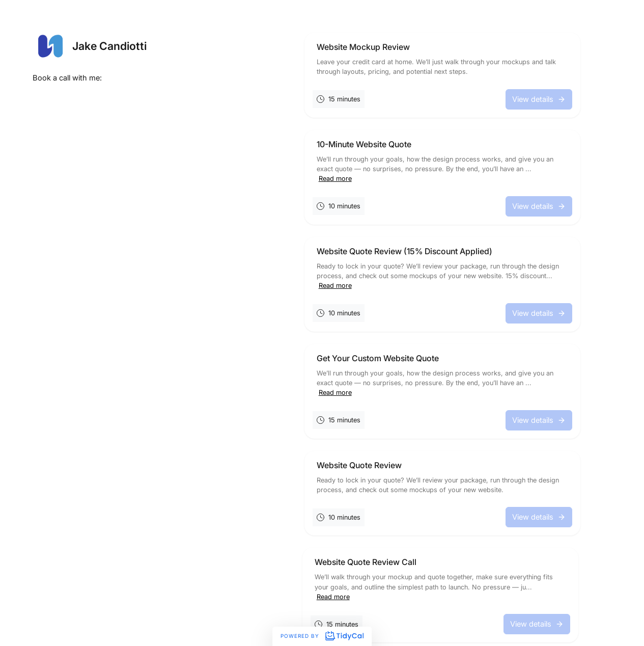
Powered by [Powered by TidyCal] (322, 636)
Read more (335, 179)
